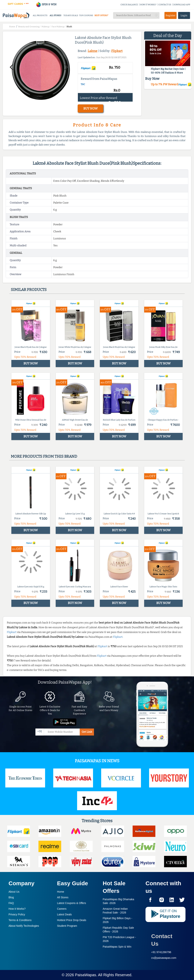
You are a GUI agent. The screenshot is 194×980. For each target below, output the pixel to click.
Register (171, 15)
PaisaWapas (86, 975)
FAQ (11, 903)
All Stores (63, 897)
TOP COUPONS (86, 15)
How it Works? (17, 909)
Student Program (67, 926)
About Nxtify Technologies (24, 926)
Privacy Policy (17, 914)
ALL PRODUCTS (40, 15)
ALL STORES (55, 15)
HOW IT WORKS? (148, 5)
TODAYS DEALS (71, 15)
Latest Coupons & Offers (72, 903)
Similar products (29, 290)
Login (184, 15)
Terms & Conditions (20, 920)
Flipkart (117, 51)
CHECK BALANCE (129, 5)
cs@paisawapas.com (164, 958)
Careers (62, 909)
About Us (14, 892)
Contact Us (162, 940)
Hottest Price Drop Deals (72, 920)
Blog (11, 897)
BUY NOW (90, 108)
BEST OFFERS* (101, 15)
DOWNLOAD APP (182, 5)
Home (61, 892)
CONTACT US (165, 5)
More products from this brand (44, 456)
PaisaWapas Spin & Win (117, 947)
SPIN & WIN (46, 4)
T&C (83, 84)
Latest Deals (64, 914)
